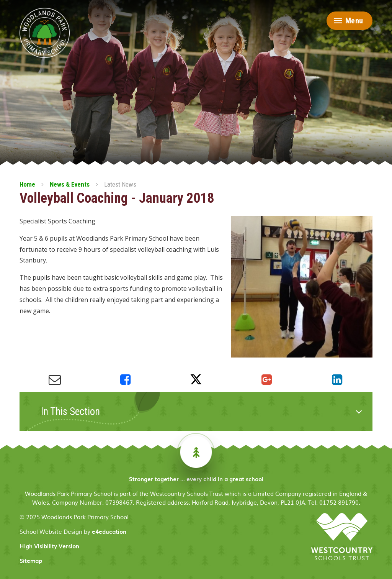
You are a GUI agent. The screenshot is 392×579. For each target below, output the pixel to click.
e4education (109, 531)
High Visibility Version (49, 546)
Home (27, 184)
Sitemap (31, 561)
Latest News (120, 184)
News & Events (70, 184)
